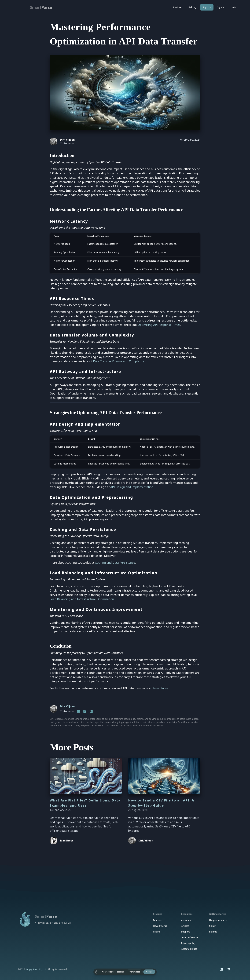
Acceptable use (189, 949)
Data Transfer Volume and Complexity (118, 361)
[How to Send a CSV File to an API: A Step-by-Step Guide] (164, 776)
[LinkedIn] (85, 711)
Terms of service (190, 937)
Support (185, 932)
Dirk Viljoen (67, 706)
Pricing (193, 7)
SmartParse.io (162, 688)
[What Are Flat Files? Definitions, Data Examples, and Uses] (86, 776)
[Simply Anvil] (229, 969)
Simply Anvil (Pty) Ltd (36, 969)
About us (186, 920)
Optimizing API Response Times (159, 325)
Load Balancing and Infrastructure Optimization (82, 599)
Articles (185, 926)
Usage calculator (218, 920)
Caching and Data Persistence (115, 563)
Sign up (213, 932)
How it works (160, 926)
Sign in (221, 7)
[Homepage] (78, 711)
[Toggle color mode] (234, 7)
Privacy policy (188, 943)
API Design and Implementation (132, 487)
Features (178, 7)
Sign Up (207, 7)
